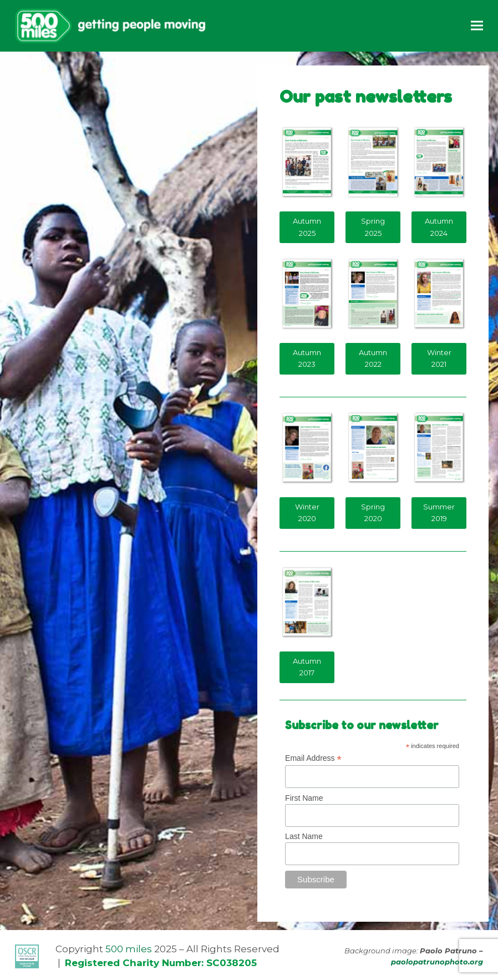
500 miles (129, 949)
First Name (304, 798)
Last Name (304, 836)
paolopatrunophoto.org (437, 962)
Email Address (313, 758)
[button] (477, 26)
